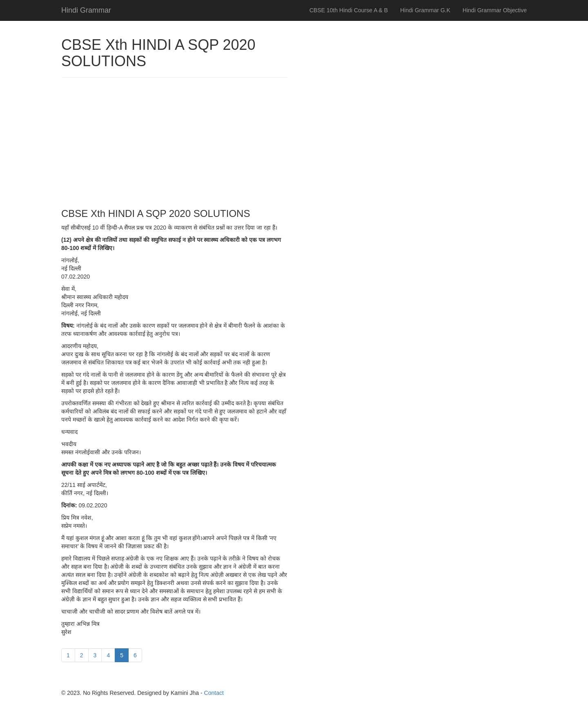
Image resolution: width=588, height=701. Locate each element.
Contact (214, 693)
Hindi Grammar (86, 10)
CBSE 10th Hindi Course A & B (349, 10)
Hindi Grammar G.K (425, 10)
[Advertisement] (175, 143)
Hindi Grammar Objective (495, 10)
